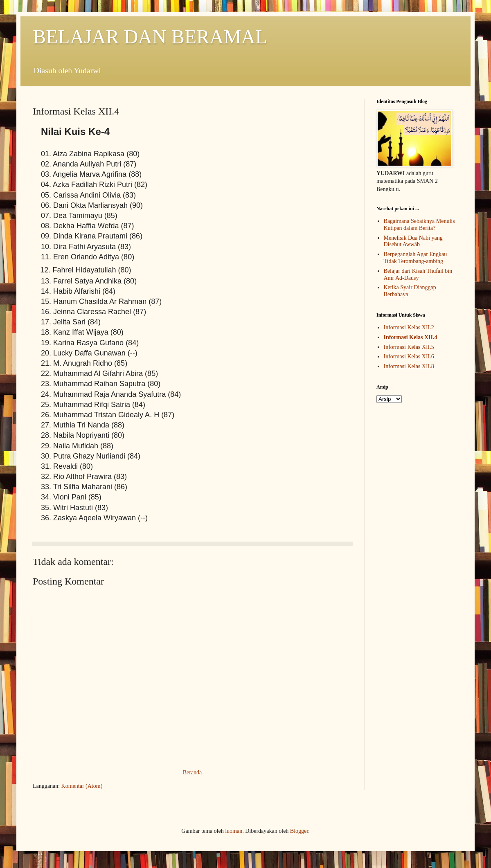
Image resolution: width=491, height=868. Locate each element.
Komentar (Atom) (82, 786)
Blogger (299, 831)
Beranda (193, 772)
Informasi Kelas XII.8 (409, 366)
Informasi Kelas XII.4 (411, 337)
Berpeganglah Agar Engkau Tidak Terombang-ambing (416, 258)
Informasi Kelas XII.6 (409, 356)
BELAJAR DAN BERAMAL (150, 37)
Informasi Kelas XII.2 (409, 327)
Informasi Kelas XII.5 (409, 347)
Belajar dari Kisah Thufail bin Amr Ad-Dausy (418, 274)
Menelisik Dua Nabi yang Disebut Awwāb (413, 241)
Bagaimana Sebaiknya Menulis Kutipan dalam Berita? (419, 225)
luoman (234, 831)
